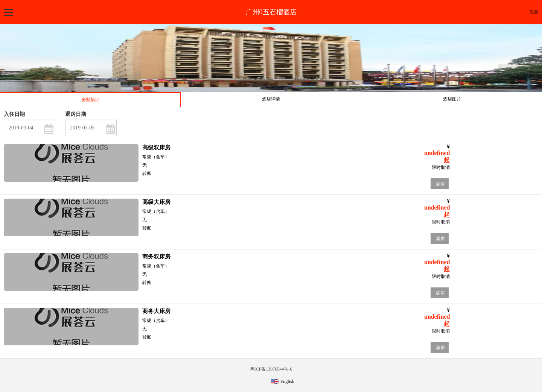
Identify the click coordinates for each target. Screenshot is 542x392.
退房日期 (76, 114)
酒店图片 (452, 99)
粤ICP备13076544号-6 (271, 369)
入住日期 (14, 114)
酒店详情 (271, 99)
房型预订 (90, 100)
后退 (534, 12)
